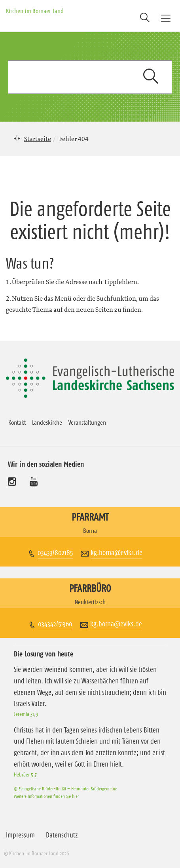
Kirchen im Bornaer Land (35, 11)
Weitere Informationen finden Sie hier (46, 796)
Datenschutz (62, 835)
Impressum (20, 835)
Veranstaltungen (87, 422)
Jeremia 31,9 (26, 714)
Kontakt (17, 422)
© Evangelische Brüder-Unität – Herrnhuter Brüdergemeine (65, 789)
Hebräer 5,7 (25, 775)
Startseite (38, 139)
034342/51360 (55, 624)
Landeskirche (47, 422)
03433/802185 (55, 553)
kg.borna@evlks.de (117, 553)
